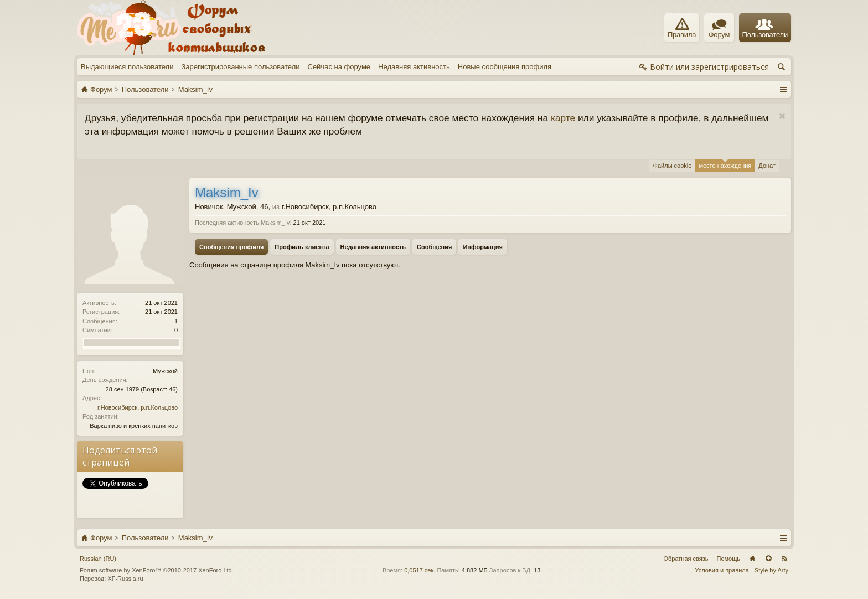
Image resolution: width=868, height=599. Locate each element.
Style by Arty (771, 570)
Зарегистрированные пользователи (240, 67)
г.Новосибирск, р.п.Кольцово (138, 407)
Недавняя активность (414, 67)
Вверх (768, 559)
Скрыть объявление (782, 117)
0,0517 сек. (420, 570)
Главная (752, 559)
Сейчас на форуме (339, 67)
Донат (767, 166)
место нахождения (725, 164)
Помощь (729, 559)
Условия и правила (722, 570)
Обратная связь (686, 559)
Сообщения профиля (231, 247)
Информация (482, 247)
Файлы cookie (673, 166)
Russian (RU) (98, 559)
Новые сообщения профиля (505, 67)
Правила (682, 28)
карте (563, 118)
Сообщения (434, 247)
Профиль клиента (302, 247)
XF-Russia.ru (125, 579)
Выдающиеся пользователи (127, 67)
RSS (784, 559)
